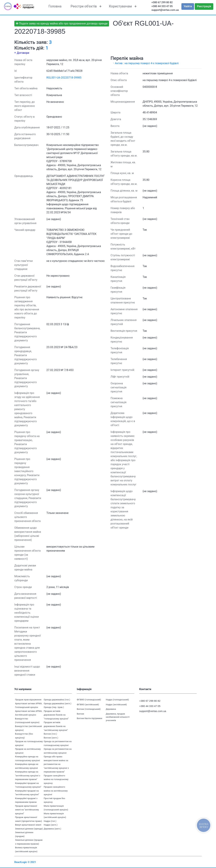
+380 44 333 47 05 (162, 6)
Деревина (111, 709)
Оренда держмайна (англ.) (57, 703)
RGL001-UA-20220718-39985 (64, 78)
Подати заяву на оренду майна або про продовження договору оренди (62, 24)
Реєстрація (204, 6)
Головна (55, 6)
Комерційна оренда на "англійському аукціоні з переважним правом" (28, 776)
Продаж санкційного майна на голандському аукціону (56, 779)
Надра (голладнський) (117, 700)
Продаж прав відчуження (28, 700)
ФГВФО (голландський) (89, 700)
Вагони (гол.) (50, 734)
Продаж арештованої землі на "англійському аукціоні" (27, 810)
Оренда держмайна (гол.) (57, 700)
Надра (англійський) (116, 704)
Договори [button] (23, 53)
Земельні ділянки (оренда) (29, 829)
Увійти (188, 6)
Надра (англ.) (51, 825)
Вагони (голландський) (89, 709)
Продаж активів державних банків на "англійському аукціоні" (56, 726)
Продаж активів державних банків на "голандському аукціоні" (56, 715)
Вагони (80, 714)
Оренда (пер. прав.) (54, 707)
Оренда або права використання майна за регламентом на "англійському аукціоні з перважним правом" (56, 764)
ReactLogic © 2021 (25, 862)
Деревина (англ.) (52, 829)
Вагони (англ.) (51, 738)
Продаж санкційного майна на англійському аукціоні (56, 791)
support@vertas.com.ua (165, 10)
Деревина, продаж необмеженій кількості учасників (118, 717)
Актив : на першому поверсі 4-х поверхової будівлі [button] (147, 63)
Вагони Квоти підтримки (89, 718)
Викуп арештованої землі (28, 825)
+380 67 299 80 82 (162, 2)
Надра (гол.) (50, 821)
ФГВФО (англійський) (88, 704)
